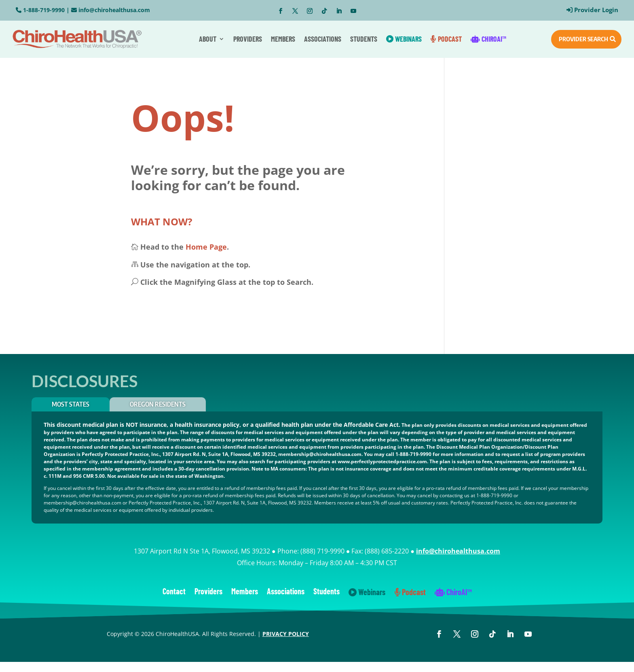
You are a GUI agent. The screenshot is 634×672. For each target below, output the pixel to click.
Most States (71, 404)
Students (364, 39)
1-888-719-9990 (44, 10)
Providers (248, 39)
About (208, 39)
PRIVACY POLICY (286, 634)
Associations (323, 39)
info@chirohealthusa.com (114, 10)
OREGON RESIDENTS (158, 404)
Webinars (404, 39)
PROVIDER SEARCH (583, 39)
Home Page (206, 247)
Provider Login (596, 10)
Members (283, 39)
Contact (174, 592)
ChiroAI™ (488, 39)
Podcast (446, 39)
